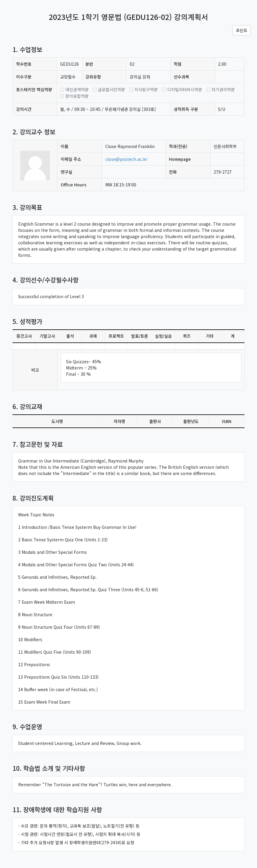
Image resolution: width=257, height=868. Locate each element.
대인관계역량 (77, 89)
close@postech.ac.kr (126, 159)
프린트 (242, 30)
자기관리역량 (223, 89)
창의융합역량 (77, 96)
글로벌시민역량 (111, 89)
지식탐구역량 (146, 89)
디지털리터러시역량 (185, 89)
